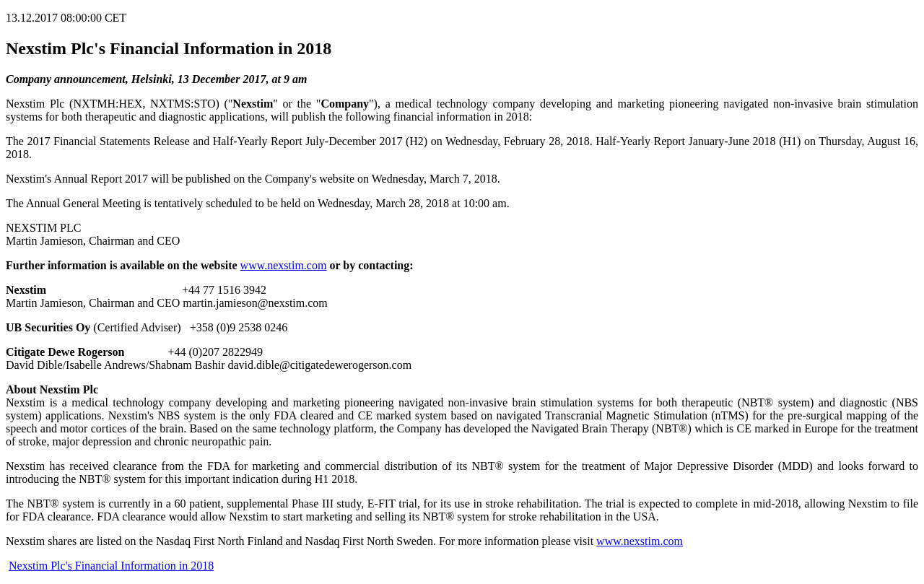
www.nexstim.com (284, 265)
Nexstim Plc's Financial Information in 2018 (111, 566)
